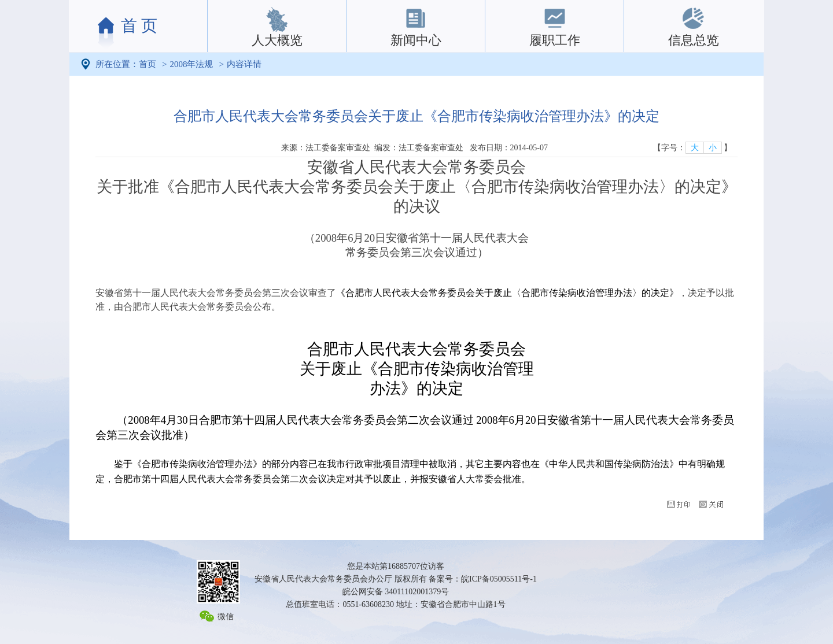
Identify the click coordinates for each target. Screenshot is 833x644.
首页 (148, 64)
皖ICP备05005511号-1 (499, 579)
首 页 (139, 26)
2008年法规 (191, 64)
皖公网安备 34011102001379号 (396, 592)
